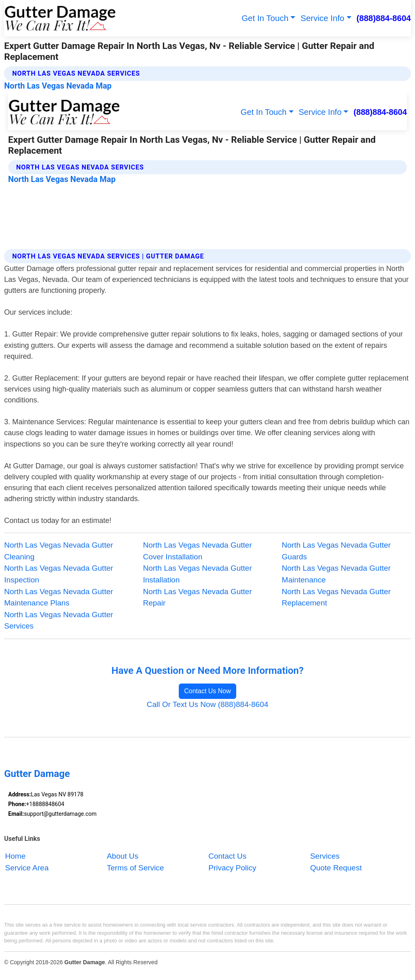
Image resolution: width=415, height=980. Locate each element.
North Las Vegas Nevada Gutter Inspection (58, 574)
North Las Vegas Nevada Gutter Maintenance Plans (58, 597)
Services (325, 856)
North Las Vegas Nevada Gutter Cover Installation (197, 551)
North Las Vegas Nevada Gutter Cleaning (58, 551)
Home (16, 856)
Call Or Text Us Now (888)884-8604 (208, 704)
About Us (123, 856)
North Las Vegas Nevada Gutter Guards (336, 551)
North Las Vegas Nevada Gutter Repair (197, 597)
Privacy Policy (232, 868)
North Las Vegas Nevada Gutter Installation (197, 574)
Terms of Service (135, 868)
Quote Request (336, 868)
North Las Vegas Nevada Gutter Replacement (336, 597)
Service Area (27, 868)
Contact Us (227, 856)
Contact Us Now (207, 691)
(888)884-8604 (384, 18)
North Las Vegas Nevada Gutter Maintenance (336, 574)
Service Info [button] (322, 18)
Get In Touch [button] (265, 18)
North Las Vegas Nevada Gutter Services (58, 620)
